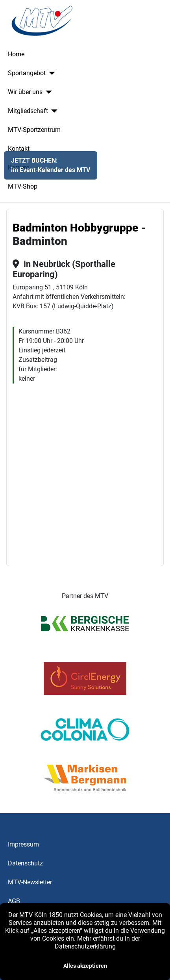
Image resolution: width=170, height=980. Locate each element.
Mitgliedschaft (28, 111)
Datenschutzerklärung (85, 946)
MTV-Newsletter (30, 882)
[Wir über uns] (47, 92)
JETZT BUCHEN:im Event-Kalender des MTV (51, 165)
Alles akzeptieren (85, 966)
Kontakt (19, 149)
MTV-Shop (23, 186)
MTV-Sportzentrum (34, 130)
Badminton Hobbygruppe (75, 228)
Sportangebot (27, 73)
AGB (14, 901)
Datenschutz (25, 863)
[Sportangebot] (50, 73)
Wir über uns (25, 92)
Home (16, 54)
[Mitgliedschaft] (53, 111)
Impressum (23, 844)
